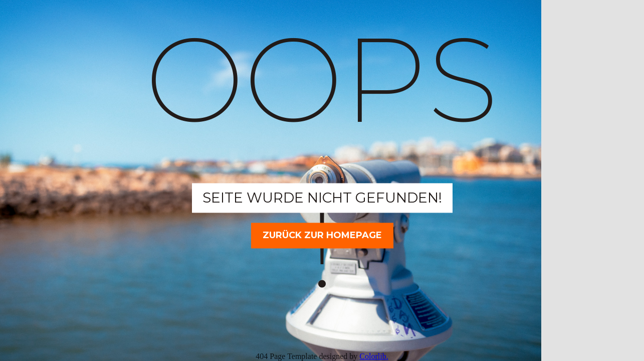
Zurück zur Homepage (322, 235)
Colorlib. (374, 356)
